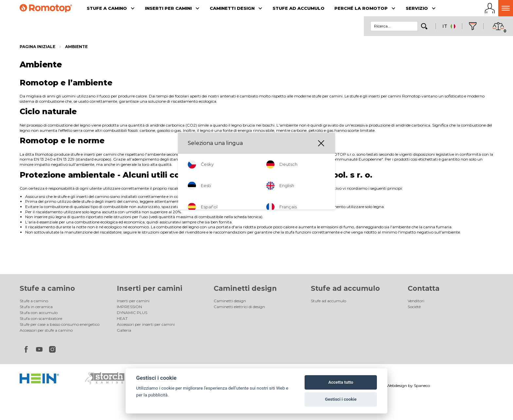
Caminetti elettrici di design (239, 307)
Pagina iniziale (37, 47)
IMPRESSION (129, 307)
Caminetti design (245, 288)
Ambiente (76, 47)
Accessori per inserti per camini (146, 324)
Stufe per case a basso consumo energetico (60, 324)
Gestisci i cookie (341, 399)
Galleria (124, 330)
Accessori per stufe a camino (46, 330)
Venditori (416, 301)
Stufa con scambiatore (41, 318)
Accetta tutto (341, 382)
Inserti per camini (150, 288)
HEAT (122, 318)
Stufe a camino (47, 288)
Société (414, 307)
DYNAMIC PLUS (132, 313)
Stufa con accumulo (39, 313)
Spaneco (422, 385)
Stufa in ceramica (36, 307)
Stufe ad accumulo (345, 288)
